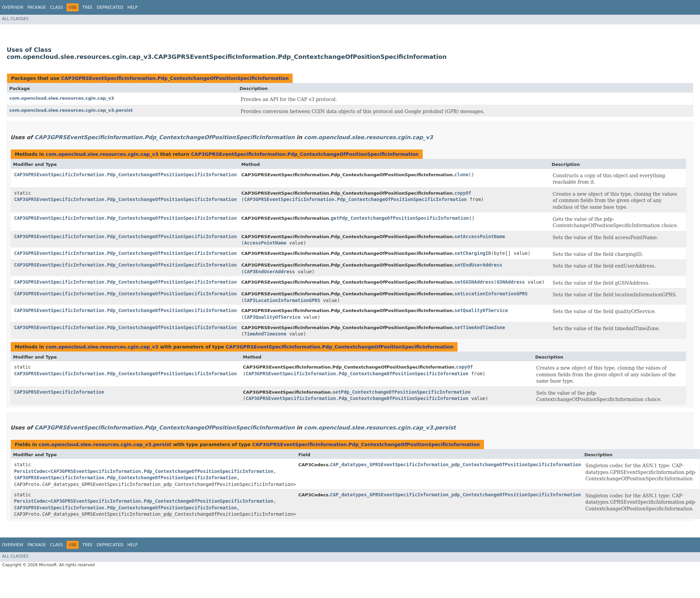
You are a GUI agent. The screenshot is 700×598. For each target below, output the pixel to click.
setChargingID (473, 253)
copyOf (463, 193)
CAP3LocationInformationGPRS (282, 300)
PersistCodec (31, 471)
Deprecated (110, 7)
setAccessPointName (480, 236)
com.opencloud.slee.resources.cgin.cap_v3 (62, 98)
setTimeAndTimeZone (480, 327)
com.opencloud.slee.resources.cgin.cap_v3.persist (71, 110)
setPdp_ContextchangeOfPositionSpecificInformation (402, 392)
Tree (87, 7)
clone (462, 175)
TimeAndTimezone (265, 334)
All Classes (15, 19)
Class (56, 7)
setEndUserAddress (478, 265)
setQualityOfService (481, 310)
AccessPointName (265, 243)
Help (133, 7)
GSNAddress (511, 282)
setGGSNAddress (474, 282)
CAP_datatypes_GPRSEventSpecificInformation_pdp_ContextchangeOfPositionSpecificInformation (456, 465)
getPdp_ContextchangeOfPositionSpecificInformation (400, 218)
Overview (13, 7)
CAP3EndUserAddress (270, 272)
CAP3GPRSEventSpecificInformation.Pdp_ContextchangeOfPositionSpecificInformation (175, 78)
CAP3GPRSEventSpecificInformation (59, 392)
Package (37, 7)
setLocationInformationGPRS (491, 294)
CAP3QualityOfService (272, 317)
